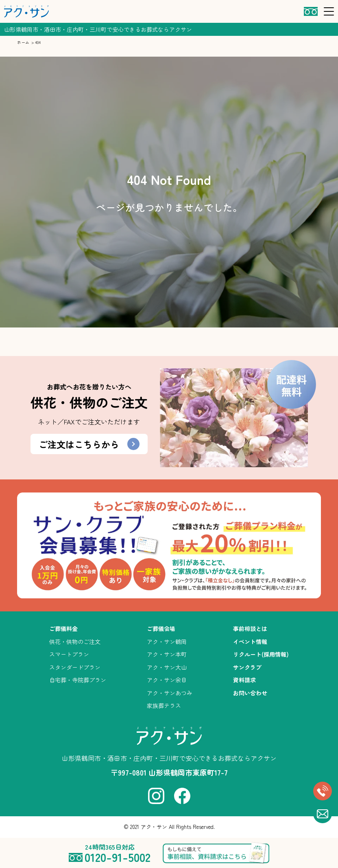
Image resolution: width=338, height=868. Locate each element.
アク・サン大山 (167, 667)
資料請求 (244, 680)
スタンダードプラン (75, 667)
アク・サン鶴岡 (167, 642)
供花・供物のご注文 (75, 642)
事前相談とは (250, 628)
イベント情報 (250, 642)
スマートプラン (69, 654)
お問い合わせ (250, 693)
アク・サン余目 (167, 680)
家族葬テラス (164, 705)
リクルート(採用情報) (261, 654)
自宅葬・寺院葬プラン (78, 680)
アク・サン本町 (167, 654)
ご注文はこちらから (89, 444)
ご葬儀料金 (63, 628)
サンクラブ (247, 667)
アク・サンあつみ (170, 693)
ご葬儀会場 (161, 628)
